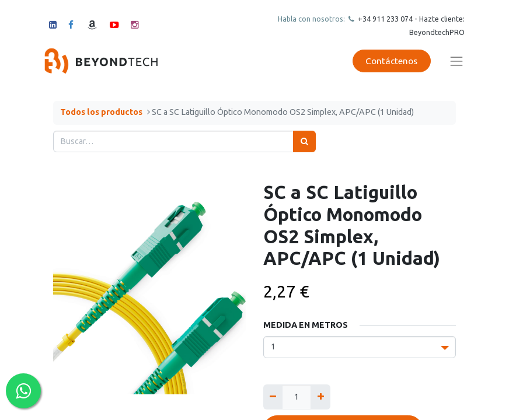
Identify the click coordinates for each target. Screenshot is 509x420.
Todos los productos (101, 112)
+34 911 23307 (382, 19)
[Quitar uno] (273, 397)
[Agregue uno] (320, 397)
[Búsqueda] (304, 141)
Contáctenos (391, 61)
